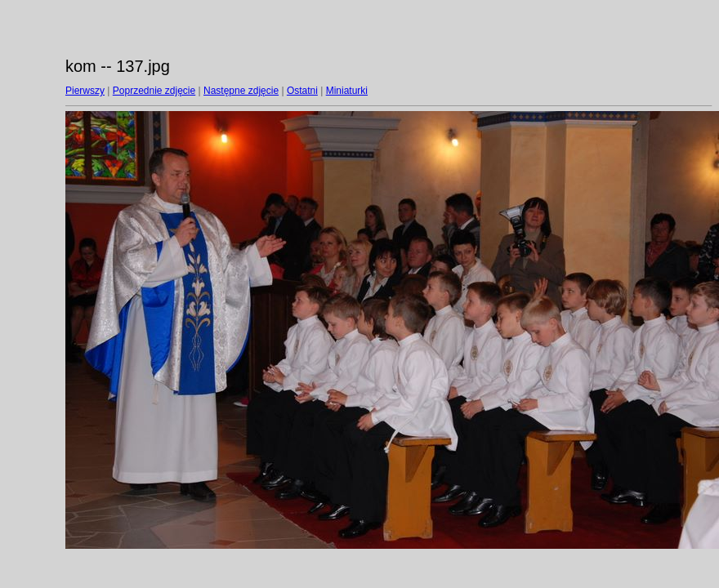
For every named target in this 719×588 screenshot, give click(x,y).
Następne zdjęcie (241, 91)
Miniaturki (347, 91)
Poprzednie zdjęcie (154, 91)
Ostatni (302, 91)
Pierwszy (85, 91)
